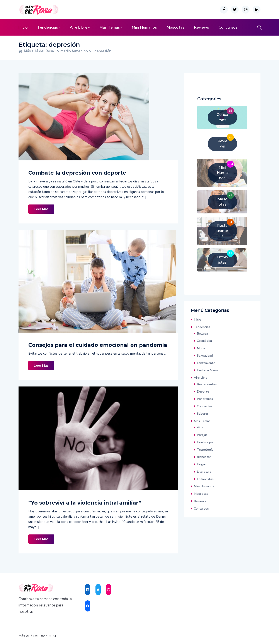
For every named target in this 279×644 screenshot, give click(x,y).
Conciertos (205, 406)
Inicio (23, 27)
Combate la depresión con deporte (77, 173)
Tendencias (48, 27)
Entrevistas (205, 479)
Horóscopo (205, 442)
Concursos (228, 27)
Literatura (204, 472)
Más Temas (110, 27)
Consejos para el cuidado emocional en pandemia (98, 345)
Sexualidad (205, 355)
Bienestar (204, 457)
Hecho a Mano (207, 370)
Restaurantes (207, 384)
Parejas (202, 435)
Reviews (202, 27)
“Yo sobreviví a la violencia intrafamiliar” (85, 503)
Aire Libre (79, 27)
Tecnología (205, 450)
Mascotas (175, 27)
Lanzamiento (206, 363)
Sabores (203, 414)
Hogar (201, 464)
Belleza (202, 333)
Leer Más (41, 209)
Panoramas (205, 399)
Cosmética (204, 341)
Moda (201, 348)
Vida (200, 427)
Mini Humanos (144, 27)
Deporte (203, 392)
